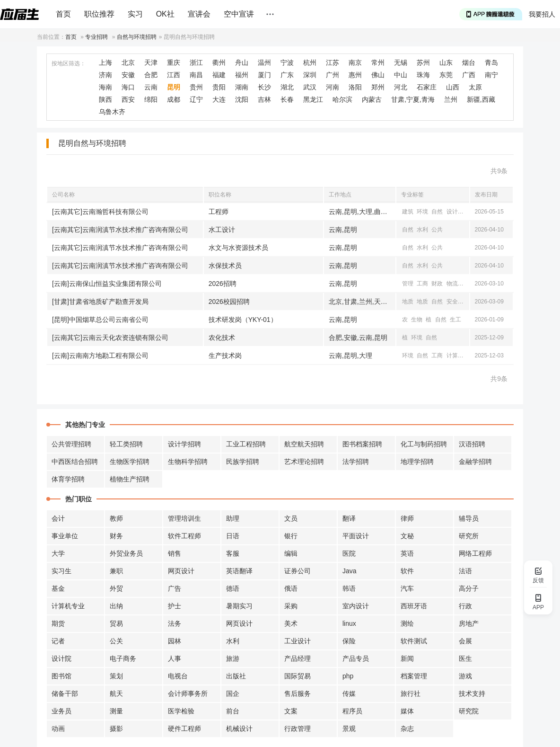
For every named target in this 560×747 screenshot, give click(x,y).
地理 (467, 212)
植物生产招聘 (130, 479)
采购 (291, 606)
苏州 (423, 62)
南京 (355, 62)
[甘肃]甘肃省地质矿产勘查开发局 (100, 302)
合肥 (151, 75)
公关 (116, 641)
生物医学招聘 (130, 462)
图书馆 (61, 676)
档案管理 (414, 676)
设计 (452, 212)
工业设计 (297, 641)
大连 (219, 99)
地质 (408, 302)
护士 (175, 606)
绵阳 (151, 99)
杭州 (310, 62)
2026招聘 (223, 284)
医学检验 (181, 711)
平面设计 (356, 536)
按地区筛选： (69, 63)
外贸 (116, 588)
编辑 (291, 553)
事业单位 (65, 536)
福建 (219, 75)
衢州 (219, 62)
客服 (233, 553)
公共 (437, 230)
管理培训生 (184, 518)
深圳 (310, 75)
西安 (128, 99)
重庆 (174, 62)
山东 (446, 62)
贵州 (196, 87)
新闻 (407, 658)
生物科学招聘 (188, 462)
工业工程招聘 (246, 444)
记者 (58, 641)
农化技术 (222, 338)
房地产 (469, 623)
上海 (105, 62)
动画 (58, 729)
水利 (422, 230)
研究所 (469, 536)
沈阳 (242, 99)
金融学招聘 (475, 462)
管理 (408, 284)
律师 (407, 518)
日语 (233, 536)
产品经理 (297, 658)
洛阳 (355, 87)
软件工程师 (184, 536)
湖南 (242, 87)
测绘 (407, 623)
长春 (287, 99)
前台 (233, 711)
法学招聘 (356, 462)
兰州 (451, 99)
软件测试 (414, 641)
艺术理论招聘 (304, 462)
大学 (58, 553)
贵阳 (219, 87)
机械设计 (239, 729)
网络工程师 (475, 553)
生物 (417, 320)
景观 (349, 729)
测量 (116, 711)
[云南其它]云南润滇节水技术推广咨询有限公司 (120, 230)
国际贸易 (297, 676)
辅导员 (469, 518)
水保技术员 (225, 266)
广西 (469, 75)
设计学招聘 (184, 444)
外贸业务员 (126, 553)
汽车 (407, 588)
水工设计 (222, 230)
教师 (116, 518)
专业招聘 (96, 37)
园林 (175, 641)
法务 (175, 623)
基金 (58, 588)
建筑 (408, 212)
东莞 (446, 75)
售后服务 (297, 694)
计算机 (455, 356)
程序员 (352, 711)
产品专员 (356, 658)
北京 (128, 62)
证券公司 (297, 571)
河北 (401, 87)
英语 (407, 553)
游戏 (465, 676)
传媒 (349, 694)
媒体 (407, 711)
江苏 (332, 62)
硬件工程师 (184, 729)
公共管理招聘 (71, 444)
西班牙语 (414, 606)
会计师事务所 (188, 694)
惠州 (355, 75)
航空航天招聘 (304, 444)
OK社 (165, 14)
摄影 (116, 729)
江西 (174, 75)
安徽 (128, 75)
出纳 (116, 606)
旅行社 (411, 694)
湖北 (287, 87)
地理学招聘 (417, 462)
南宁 (491, 75)
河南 (332, 87)
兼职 (116, 571)
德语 (233, 588)
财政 (437, 284)
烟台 (469, 62)
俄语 (291, 588)
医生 (465, 658)
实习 (135, 14)
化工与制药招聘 (424, 444)
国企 (233, 694)
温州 (264, 62)
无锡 (401, 62)
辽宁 (196, 99)
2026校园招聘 (229, 302)
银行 (291, 536)
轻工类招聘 (126, 444)
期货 (58, 623)
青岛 (491, 62)
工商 (422, 284)
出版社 (236, 676)
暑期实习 (239, 606)
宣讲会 (199, 14)
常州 (378, 62)
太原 (475, 87)
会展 (465, 641)
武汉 (310, 87)
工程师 (219, 212)
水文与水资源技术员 (238, 248)
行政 (465, 606)
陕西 (105, 99)
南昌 (196, 75)
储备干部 (65, 694)
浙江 (196, 62)
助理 (233, 518)
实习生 (61, 571)
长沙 (264, 87)
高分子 (469, 588)
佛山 (378, 75)
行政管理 (297, 729)
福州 (242, 75)
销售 (175, 553)
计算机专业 (68, 606)
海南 (105, 87)
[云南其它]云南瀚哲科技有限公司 (100, 212)
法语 (465, 571)
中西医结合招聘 (75, 462)
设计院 (61, 658)
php (348, 676)
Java (350, 571)
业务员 (61, 711)
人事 (175, 658)
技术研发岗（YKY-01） (243, 320)
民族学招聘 (243, 462)
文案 (291, 711)
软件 (407, 571)
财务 (116, 536)
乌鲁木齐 (112, 112)
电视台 (178, 676)
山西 (453, 87)
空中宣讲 (239, 14)
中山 (401, 75)
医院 (349, 553)
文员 (291, 518)
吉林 (264, 99)
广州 (332, 75)
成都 (174, 99)
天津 (151, 62)
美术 (291, 623)
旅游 (233, 658)
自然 (437, 212)
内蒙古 (372, 99)
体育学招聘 (68, 479)
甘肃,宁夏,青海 (413, 99)
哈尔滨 (342, 99)
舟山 (242, 62)
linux (349, 623)
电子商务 (123, 658)
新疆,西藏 (481, 99)
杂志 (407, 729)
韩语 (349, 588)
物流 (452, 284)
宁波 (287, 62)
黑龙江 (313, 99)
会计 (58, 518)
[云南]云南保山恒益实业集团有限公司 (107, 284)
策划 (116, 676)
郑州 (378, 87)
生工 (455, 320)
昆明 (174, 87)
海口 (128, 87)
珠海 (423, 75)
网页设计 (181, 571)
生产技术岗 (225, 356)
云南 (151, 87)
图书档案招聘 (362, 444)
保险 (349, 641)
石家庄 (427, 87)
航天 (116, 694)
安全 (452, 302)
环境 (422, 212)
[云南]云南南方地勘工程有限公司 (100, 356)
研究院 (469, 711)
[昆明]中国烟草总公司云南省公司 (100, 320)
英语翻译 (239, 571)
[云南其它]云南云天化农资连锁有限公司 (110, 338)
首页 (63, 14)
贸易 (116, 623)
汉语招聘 (472, 444)
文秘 (407, 536)
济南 (105, 75)
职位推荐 (99, 14)
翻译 (349, 518)
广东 (287, 75)
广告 (175, 588)
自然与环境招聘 (137, 37)
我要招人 (542, 14)
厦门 (264, 75)
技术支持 (472, 694)
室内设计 (356, 606)
